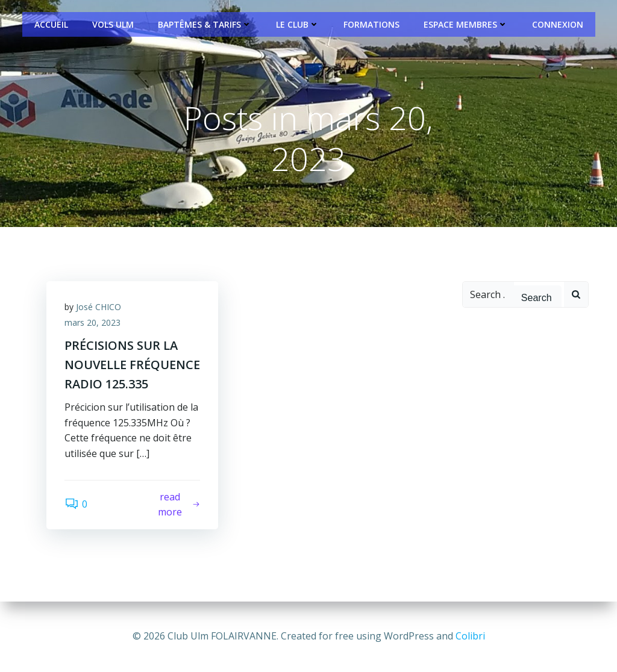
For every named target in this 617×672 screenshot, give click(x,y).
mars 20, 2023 (92, 322)
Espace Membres (466, 24)
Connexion (558, 24)
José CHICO (99, 307)
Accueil (51, 24)
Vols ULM (113, 24)
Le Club (298, 24)
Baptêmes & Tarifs (205, 24)
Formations (371, 24)
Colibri (470, 636)
